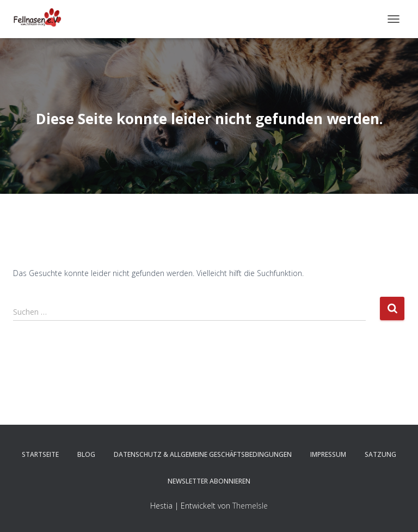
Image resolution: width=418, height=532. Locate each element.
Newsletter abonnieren (209, 481)
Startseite (40, 454)
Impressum (328, 454)
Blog (86, 454)
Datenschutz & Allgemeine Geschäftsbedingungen (203, 454)
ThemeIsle (250, 506)
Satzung (380, 454)
